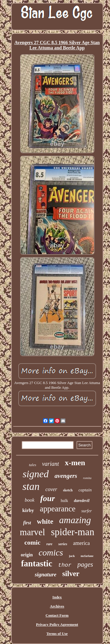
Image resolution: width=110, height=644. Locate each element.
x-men (75, 463)
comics (51, 552)
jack (72, 556)
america (81, 543)
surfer (87, 511)
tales (33, 465)
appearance (58, 509)
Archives (57, 606)
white (45, 521)
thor (65, 565)
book (29, 500)
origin (27, 555)
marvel (33, 532)
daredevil (82, 501)
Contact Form (57, 615)
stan (31, 487)
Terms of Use (57, 634)
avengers (66, 476)
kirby (28, 510)
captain (85, 490)
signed (36, 474)
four (48, 498)
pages (85, 564)
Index (57, 597)
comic (32, 542)
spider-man (73, 532)
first (27, 523)
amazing (75, 520)
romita (87, 478)
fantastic (37, 563)
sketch (68, 490)
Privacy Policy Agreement (57, 624)
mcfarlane (87, 556)
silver (71, 574)
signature (45, 574)
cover (51, 489)
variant (50, 464)
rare (49, 544)
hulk (64, 501)
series (63, 544)
